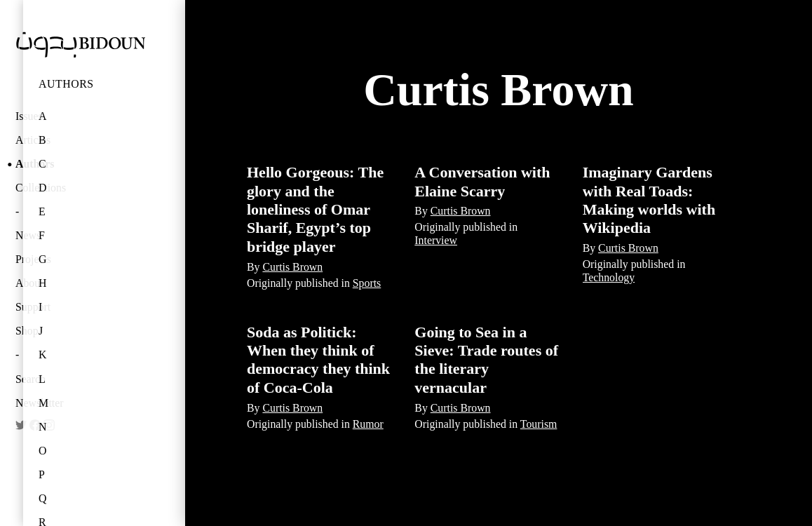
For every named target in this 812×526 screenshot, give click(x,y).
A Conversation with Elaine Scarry (482, 181)
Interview (436, 240)
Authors (66, 84)
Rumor (368, 424)
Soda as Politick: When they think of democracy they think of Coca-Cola (318, 360)
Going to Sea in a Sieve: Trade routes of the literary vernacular (486, 360)
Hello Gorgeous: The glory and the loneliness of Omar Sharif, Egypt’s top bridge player (315, 209)
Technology (609, 277)
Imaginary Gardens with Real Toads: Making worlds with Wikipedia (649, 200)
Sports (367, 283)
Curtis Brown (292, 267)
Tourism (539, 424)
